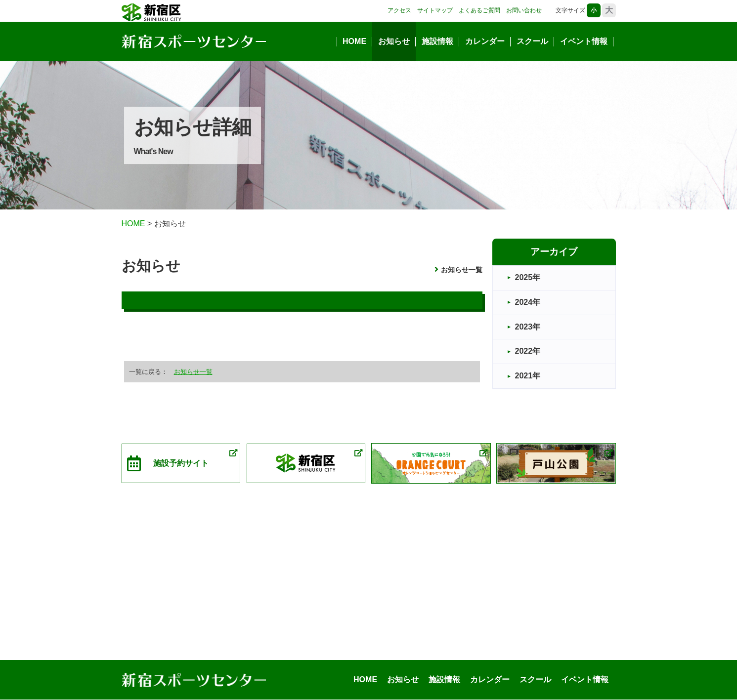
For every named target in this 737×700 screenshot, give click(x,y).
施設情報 (437, 41)
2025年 (528, 277)
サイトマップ (435, 10)
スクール (532, 41)
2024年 (528, 302)
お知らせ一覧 (462, 270)
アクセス (399, 10)
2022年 (528, 351)
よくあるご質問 (479, 10)
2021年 (528, 376)
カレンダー (485, 41)
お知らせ (394, 41)
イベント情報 (584, 41)
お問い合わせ (524, 10)
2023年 (528, 327)
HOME (354, 41)
